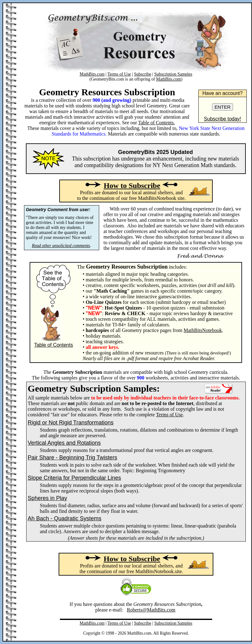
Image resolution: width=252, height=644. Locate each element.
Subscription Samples (173, 74)
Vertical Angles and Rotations (64, 443)
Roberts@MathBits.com (151, 610)
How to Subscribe (132, 186)
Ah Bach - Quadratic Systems (65, 518)
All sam (36, 398)
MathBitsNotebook (203, 330)
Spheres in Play (47, 498)
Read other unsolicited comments (61, 246)
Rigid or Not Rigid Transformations (71, 423)
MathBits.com (92, 74)
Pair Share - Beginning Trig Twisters (73, 458)
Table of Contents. (157, 123)
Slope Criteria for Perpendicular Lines (74, 478)
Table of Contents (53, 345)
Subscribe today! (223, 119)
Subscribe (143, 74)
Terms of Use (119, 74)
